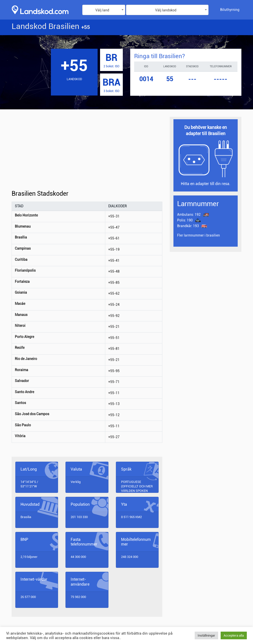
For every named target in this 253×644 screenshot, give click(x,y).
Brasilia (26, 517)
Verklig (76, 482)
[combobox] (104, 10)
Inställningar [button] (206, 635)
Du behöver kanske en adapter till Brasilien (206, 130)
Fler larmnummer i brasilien (199, 235)
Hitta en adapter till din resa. (206, 184)
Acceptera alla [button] (234, 635)
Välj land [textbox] (102, 10)
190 (185, 220)
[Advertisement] (87, 153)
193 (188, 226)
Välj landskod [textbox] (166, 10)
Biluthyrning (230, 10)
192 (189, 215)
